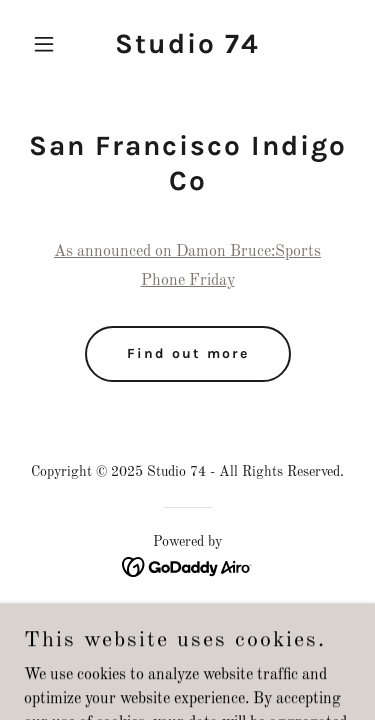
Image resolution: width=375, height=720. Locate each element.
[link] (187, 49)
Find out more (188, 353)
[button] (48, 44)
